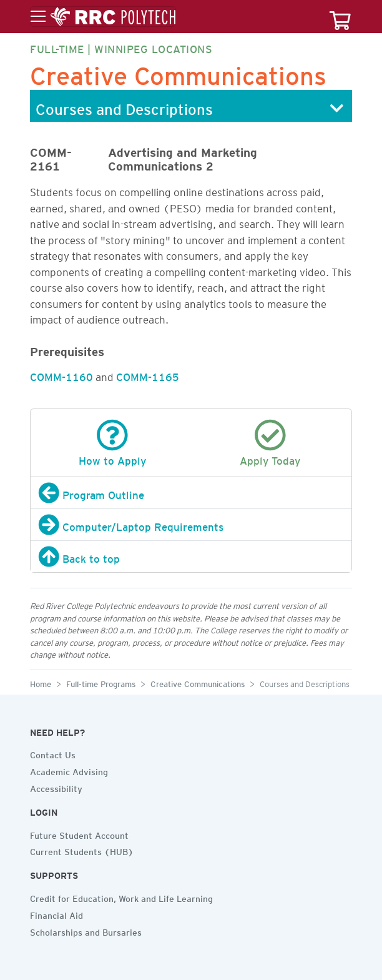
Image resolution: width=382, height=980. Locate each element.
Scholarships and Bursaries (86, 931)
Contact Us (53, 753)
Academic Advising (69, 770)
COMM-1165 (148, 375)
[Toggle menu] (103, 17)
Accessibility (56, 787)
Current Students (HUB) (82, 850)
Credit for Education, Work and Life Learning (121, 897)
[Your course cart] (340, 17)
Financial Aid (56, 914)
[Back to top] (191, 557)
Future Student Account (79, 834)
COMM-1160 (61, 375)
